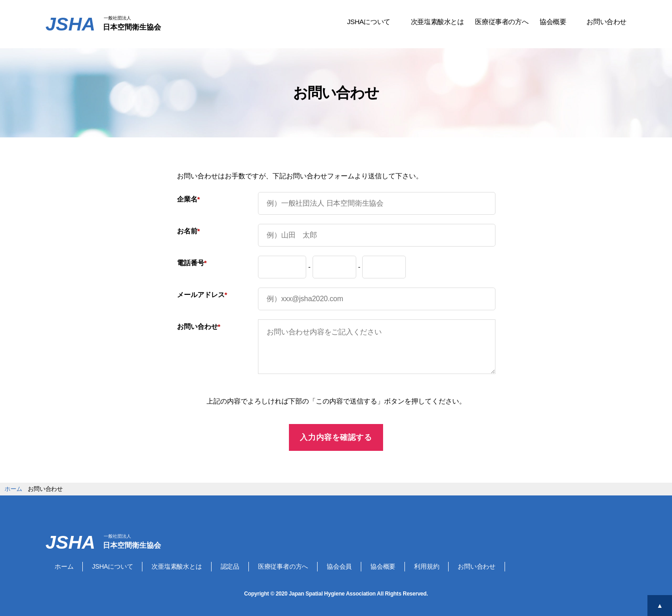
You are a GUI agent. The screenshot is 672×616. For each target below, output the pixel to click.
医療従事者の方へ (502, 22)
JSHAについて (369, 22)
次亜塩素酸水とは (437, 22)
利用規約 (427, 566)
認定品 (230, 566)
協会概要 (553, 22)
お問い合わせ (606, 22)
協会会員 (339, 566)
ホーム (64, 566)
